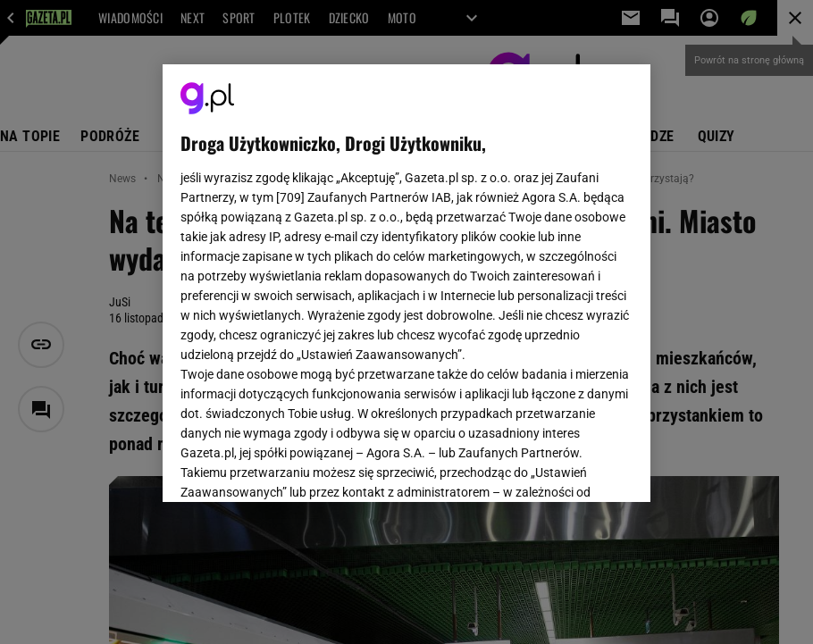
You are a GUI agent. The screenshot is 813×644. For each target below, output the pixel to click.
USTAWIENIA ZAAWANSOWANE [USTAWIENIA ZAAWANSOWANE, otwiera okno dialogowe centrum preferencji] (297, 466)
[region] (406, 283)
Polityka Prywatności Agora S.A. (407, 285)
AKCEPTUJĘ (572, 467)
